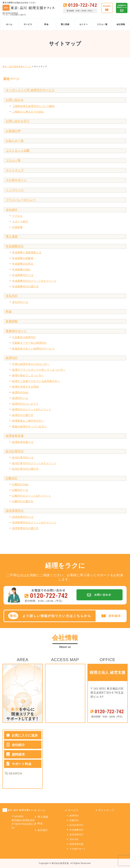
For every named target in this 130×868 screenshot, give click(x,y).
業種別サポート (16, 331)
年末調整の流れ (21, 269)
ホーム (41, 810)
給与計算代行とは (23, 457)
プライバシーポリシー (21, 200)
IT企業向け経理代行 (24, 337)
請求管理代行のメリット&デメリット (34, 522)
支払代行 (12, 296)
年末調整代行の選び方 (25, 286)
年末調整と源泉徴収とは (27, 252)
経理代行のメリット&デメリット (32, 409)
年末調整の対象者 (23, 258)
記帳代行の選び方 (23, 501)
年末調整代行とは (23, 275)
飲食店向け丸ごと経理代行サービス (33, 349)
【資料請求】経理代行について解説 (33, 106)
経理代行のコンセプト (25, 404)
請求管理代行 (15, 511)
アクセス (17, 216)
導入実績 (12, 236)
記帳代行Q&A (20, 484)
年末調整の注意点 (23, 264)
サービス (73, 810)
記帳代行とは (20, 490)
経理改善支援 (15, 436)
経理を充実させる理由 (25, 387)
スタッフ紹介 (20, 221)
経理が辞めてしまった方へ (28, 375)
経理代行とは (20, 398)
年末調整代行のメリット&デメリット (34, 281)
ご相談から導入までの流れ (28, 112)
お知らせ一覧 (15, 141)
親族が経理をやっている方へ (29, 426)
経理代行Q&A (20, 392)
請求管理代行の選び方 (25, 528)
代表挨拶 (17, 227)
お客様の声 (13, 131)
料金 (9, 311)
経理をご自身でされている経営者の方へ (36, 381)
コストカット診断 (18, 151)
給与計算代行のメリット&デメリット (34, 463)
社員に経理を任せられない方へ (31, 364)
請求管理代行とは (23, 517)
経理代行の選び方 (23, 415)
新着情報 (12, 321)
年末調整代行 (15, 246)
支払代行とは (20, 302)
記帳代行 (12, 478)
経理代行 (12, 358)
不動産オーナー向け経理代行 (29, 343)
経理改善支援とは (23, 442)
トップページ (15, 190)
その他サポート (16, 180)
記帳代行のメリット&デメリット (32, 496)
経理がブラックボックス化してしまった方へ (39, 370)
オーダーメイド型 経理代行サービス (30, 90)
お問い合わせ (15, 100)
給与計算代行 (15, 451)
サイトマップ (15, 170)
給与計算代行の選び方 (25, 469)
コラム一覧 (13, 160)
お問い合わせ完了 (18, 121)
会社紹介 (12, 210)
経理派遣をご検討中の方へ (28, 421)
